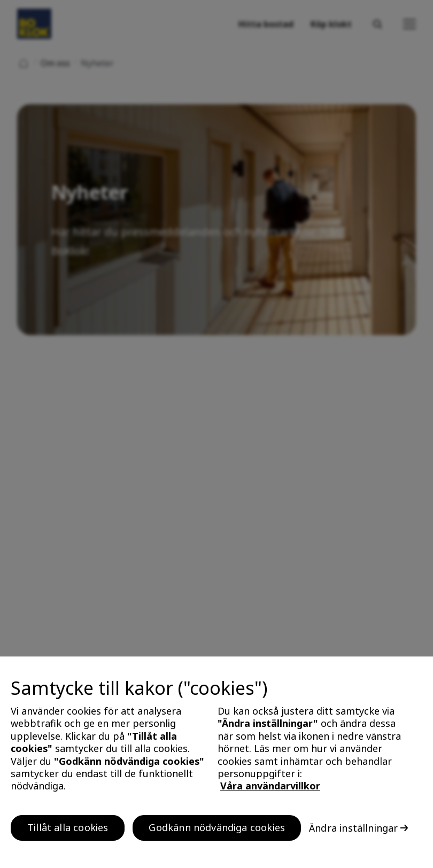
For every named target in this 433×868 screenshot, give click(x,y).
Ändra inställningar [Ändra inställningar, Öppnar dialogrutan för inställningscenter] (353, 830)
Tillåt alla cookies (68, 829)
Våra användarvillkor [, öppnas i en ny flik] (270, 788)
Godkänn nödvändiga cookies (217, 829)
